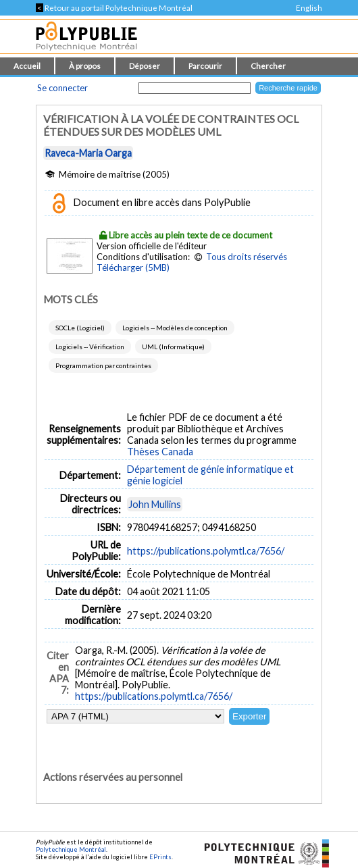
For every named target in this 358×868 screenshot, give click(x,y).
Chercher (268, 66)
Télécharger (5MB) (133, 267)
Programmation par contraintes (103, 365)
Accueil (27, 66)
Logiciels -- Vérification (90, 347)
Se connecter (62, 88)
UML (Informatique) (173, 347)
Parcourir (205, 66)
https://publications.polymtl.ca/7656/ (206, 551)
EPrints (160, 857)
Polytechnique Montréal (71, 849)
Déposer (145, 66)
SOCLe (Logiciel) (80, 328)
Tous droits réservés (247, 257)
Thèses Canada (160, 452)
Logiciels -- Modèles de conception (175, 328)
